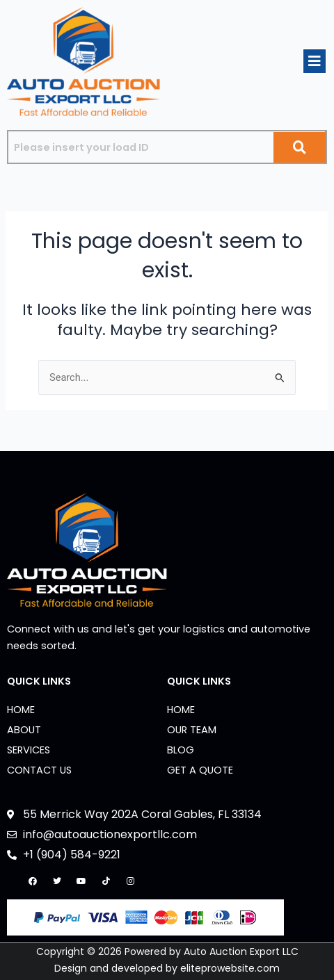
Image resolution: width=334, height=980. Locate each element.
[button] (315, 61)
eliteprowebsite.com (230, 968)
